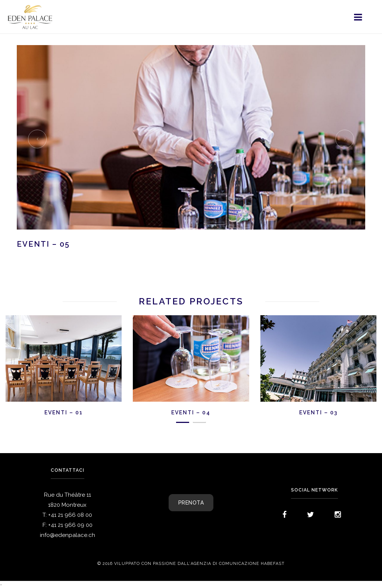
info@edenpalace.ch (68, 535)
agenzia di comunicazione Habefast (238, 564)
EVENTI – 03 (318, 412)
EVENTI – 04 (191, 412)
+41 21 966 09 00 (70, 525)
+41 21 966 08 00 (70, 515)
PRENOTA (191, 503)
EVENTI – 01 (64, 412)
